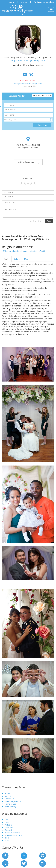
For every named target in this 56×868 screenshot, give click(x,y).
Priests (16, 251)
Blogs (7, 838)
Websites (8, 825)
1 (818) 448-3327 (28, 81)
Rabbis (43, 251)
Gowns (8, 840)
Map (26, 259)
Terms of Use (10, 804)
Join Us (24, 2)
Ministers (34, 251)
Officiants (7, 251)
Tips (6, 820)
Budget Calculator (12, 833)
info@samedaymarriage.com (28, 84)
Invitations (9, 827)
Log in (12, 2)
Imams (24, 251)
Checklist (8, 830)
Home (7, 794)
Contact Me (42, 125)
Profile (7, 259)
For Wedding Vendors (44, 2)
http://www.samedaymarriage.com (28, 60)
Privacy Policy (10, 806)
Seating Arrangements (14, 835)
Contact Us (9, 799)
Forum (7, 822)
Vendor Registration (13, 801)
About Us (8, 796)
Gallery (17, 259)
